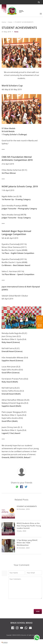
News (10, 22)
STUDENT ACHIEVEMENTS (21, 512)
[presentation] (25, 605)
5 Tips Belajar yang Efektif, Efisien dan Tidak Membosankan (21, 546)
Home (4, 22)
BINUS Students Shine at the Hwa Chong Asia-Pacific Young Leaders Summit (21, 529)
